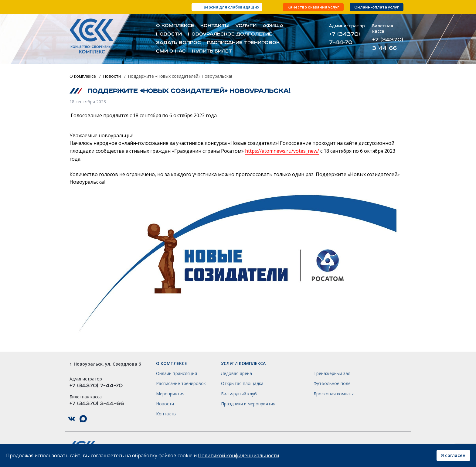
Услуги (246, 26)
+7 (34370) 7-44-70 (345, 38)
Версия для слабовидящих (231, 7)
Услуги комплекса (243, 363)
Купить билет (212, 51)
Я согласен (453, 455)
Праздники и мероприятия (248, 404)
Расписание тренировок (243, 43)
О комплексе (175, 26)
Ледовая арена (236, 373)
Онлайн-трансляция (177, 373)
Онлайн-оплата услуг (377, 7)
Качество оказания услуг (313, 7)
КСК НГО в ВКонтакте (72, 419)
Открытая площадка (242, 383)
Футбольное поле (332, 383)
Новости (169, 34)
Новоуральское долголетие (230, 34)
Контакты (215, 26)
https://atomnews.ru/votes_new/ (282, 151)
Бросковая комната (334, 394)
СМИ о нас (171, 51)
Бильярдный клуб (239, 394)
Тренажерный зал (332, 373)
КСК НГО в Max (83, 419)
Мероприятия (170, 394)
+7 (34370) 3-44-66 (388, 44)
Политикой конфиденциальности (238, 455)
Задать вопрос (178, 43)
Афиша (273, 26)
